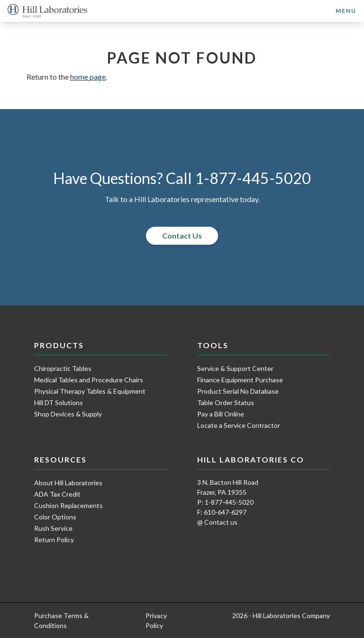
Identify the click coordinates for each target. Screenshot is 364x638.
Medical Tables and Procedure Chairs (89, 380)
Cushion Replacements (68, 505)
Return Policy (54, 540)
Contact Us (182, 236)
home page (88, 77)
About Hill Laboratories (68, 483)
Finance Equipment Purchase (240, 380)
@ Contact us (217, 522)
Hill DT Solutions (59, 402)
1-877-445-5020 (253, 178)
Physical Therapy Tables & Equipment (90, 391)
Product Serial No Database (238, 391)
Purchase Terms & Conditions (61, 620)
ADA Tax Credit (57, 494)
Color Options (55, 517)
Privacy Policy (156, 620)
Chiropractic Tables (63, 368)
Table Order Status (226, 402)
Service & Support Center (235, 368)
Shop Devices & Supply (68, 414)
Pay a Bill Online (221, 414)
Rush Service (53, 528)
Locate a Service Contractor (239, 425)
